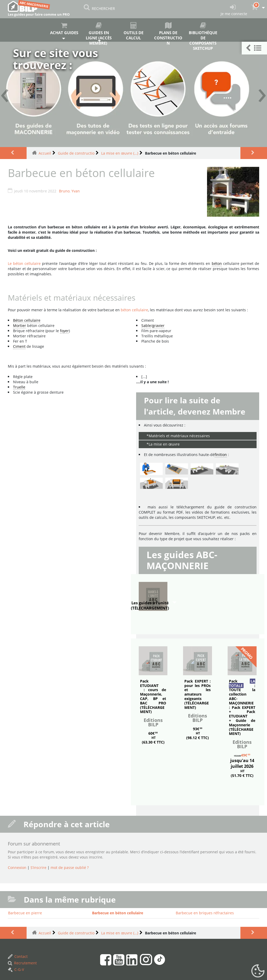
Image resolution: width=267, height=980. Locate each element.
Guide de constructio (76, 153)
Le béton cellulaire (24, 263)
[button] (254, 48)
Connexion (17, 868)
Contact (18, 956)
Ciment (19, 346)
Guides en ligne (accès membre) (99, 32)
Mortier (20, 325)
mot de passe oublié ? (70, 868)
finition (221, 455)
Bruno (64, 191)
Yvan (76, 191)
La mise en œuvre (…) (120, 153)
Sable (146, 325)
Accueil (45, 153)
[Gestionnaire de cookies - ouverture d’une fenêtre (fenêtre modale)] (258, 971)
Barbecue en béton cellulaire (118, 913)
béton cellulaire (134, 310)
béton (217, 263)
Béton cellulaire (27, 320)
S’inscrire (38, 868)
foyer (64, 331)
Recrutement (22, 963)
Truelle (19, 387)
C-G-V (16, 969)
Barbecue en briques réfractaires (205, 913)
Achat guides (64, 29)
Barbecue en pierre (25, 913)
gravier (158, 325)
